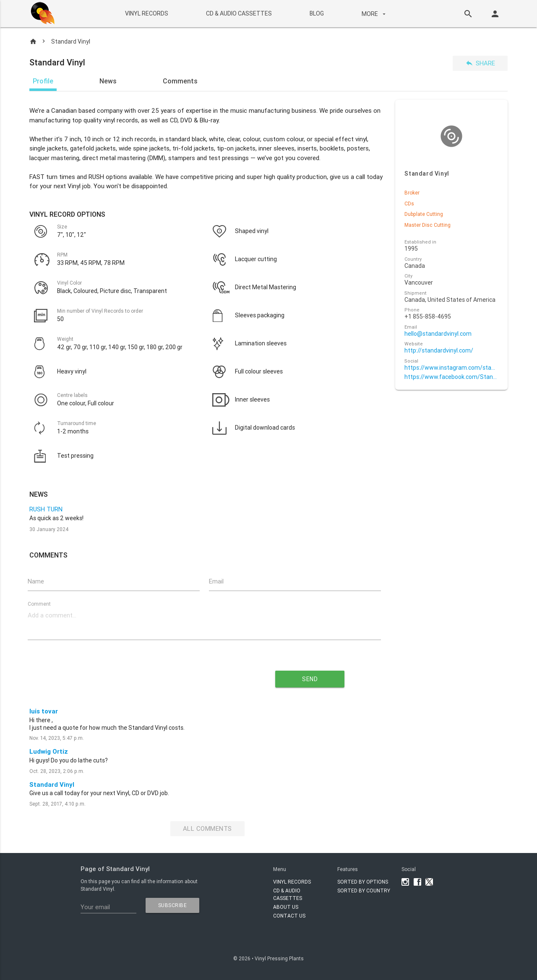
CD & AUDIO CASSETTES (239, 13)
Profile (43, 81)
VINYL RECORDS (146, 13)
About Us (286, 907)
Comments (180, 81)
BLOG (316, 13)
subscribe (173, 905)
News (108, 81)
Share (480, 63)
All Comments (207, 828)
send (310, 679)
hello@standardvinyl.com (438, 334)
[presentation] (128, 676)
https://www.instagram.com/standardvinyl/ (451, 368)
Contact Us (289, 916)
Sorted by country (364, 891)
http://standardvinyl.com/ (439, 351)
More (374, 14)
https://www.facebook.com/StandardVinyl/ (451, 377)
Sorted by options (363, 882)
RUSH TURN (46, 509)
